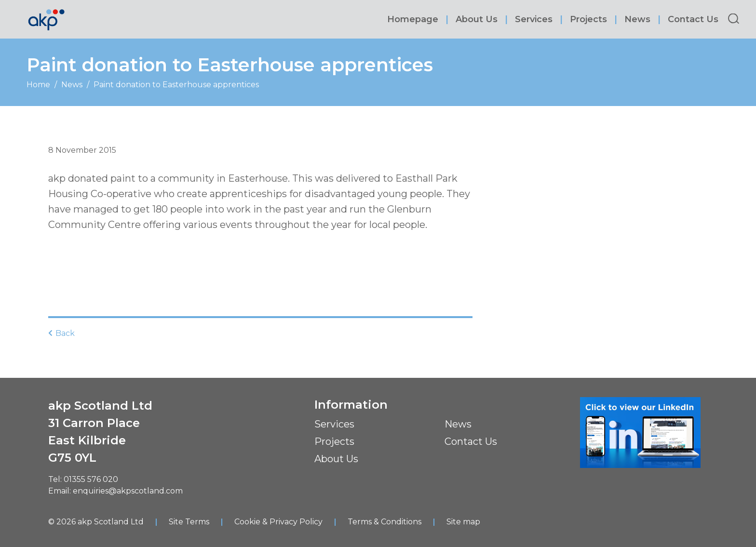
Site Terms (189, 522)
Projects (588, 19)
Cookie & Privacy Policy (278, 522)
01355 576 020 (91, 479)
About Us (477, 19)
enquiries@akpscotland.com (128, 491)
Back (61, 333)
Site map (463, 522)
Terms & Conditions (385, 522)
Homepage (413, 19)
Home (38, 85)
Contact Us (693, 19)
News (637, 19)
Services (534, 19)
